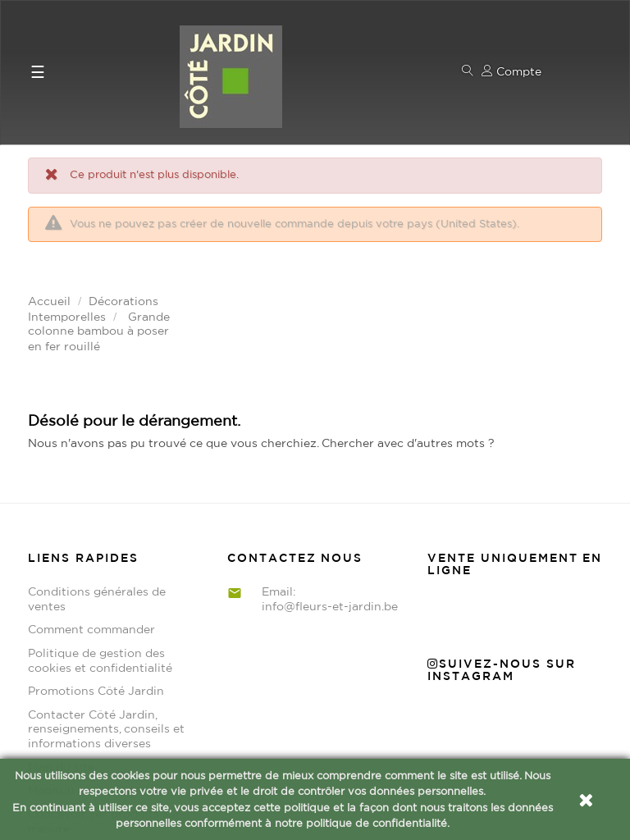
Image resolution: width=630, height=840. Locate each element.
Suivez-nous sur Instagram (502, 561)
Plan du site (61, 658)
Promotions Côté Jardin (96, 582)
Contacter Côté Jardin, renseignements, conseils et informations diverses (106, 620)
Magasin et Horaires (84, 681)
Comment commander (91, 520)
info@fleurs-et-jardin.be (330, 497)
